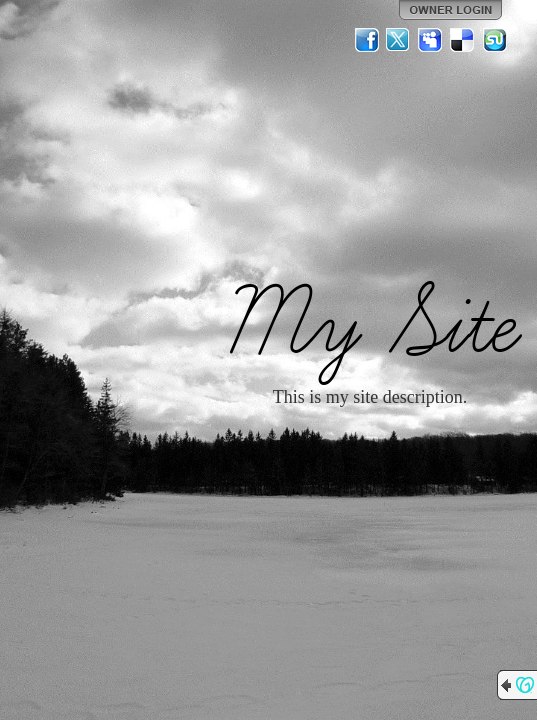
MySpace (431, 40)
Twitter (399, 40)
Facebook (367, 40)
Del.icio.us (463, 40)
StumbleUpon (495, 40)
